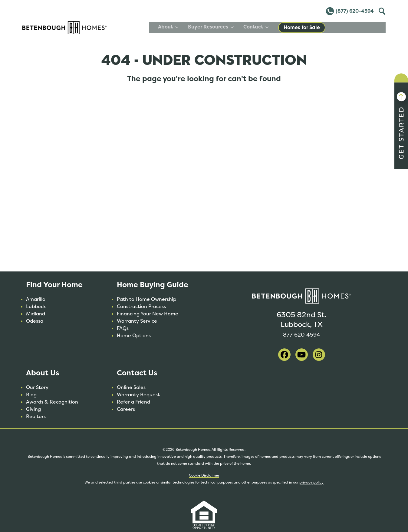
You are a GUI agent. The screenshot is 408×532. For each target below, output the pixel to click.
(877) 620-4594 (350, 11)
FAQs (123, 328)
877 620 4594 (301, 334)
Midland (36, 314)
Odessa (35, 321)
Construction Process (141, 306)
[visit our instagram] (319, 355)
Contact (316, 27)
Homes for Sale (362, 27)
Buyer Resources (271, 27)
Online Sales (131, 387)
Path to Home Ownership (146, 299)
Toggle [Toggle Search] (381, 10)
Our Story (37, 387)
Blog (31, 395)
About (228, 27)
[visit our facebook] (284, 355)
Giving (33, 409)
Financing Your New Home (148, 314)
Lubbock (36, 306)
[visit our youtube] (302, 355)
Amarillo (36, 299)
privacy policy (311, 482)
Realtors (36, 416)
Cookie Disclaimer (204, 475)
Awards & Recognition (52, 402)
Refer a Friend (133, 402)
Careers (126, 409)
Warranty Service (137, 321)
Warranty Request (138, 395)
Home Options (134, 336)
